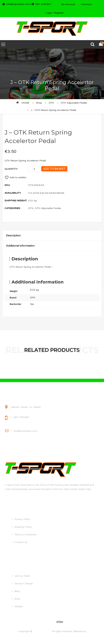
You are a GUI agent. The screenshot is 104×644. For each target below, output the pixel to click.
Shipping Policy (23, 527)
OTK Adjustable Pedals (74, 103)
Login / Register (55, 13)
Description (13, 236)
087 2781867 (22, 417)
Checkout (86, 4)
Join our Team (22, 576)
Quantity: (11, 169)
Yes (32, 304)
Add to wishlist (15, 177)
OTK (51, 103)
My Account (68, 4)
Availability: (13, 193)
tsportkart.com (42, 631)
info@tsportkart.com (25, 431)
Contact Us (21, 542)
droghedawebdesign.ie (52, 636)
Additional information (20, 246)
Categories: (13, 208)
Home (25, 103)
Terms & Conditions (26, 535)
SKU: (7, 185)
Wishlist (19, 607)
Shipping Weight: (16, 201)
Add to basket (54, 169)
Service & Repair (24, 584)
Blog (17, 591)
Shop (39, 103)
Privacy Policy (22, 519)
